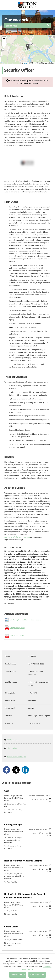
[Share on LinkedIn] (25, 770)
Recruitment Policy (17, 635)
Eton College (27, 5)
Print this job (12, 748)
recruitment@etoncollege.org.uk (17, 537)
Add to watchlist (13, 740)
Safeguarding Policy (17, 628)
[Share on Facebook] (7, 770)
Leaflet (26, 63)
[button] (28, 47)
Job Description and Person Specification (25, 620)
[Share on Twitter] (16, 770)
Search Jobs (28, 26)
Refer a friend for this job (16, 757)
